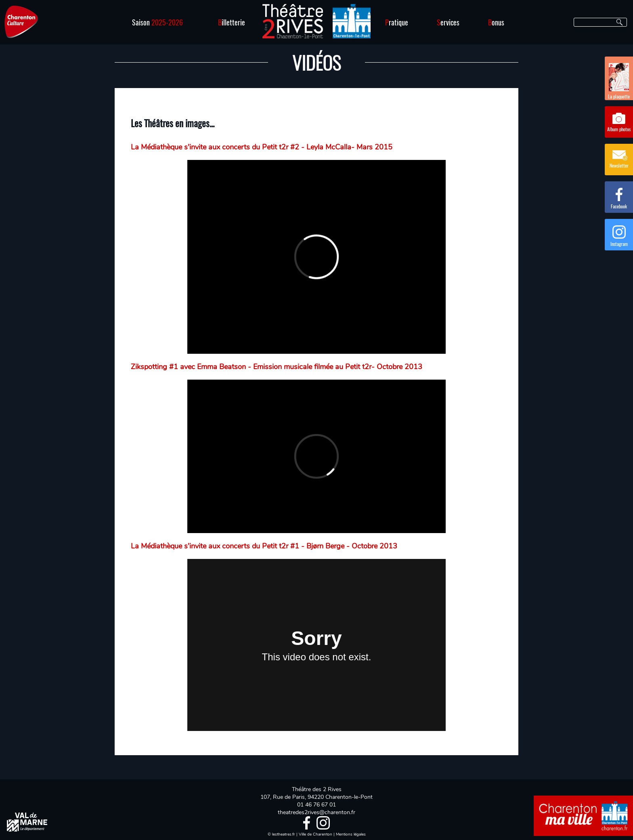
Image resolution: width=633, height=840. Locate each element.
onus (496, 22)
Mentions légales (351, 834)
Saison (157, 22)
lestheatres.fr (284, 834)
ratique (397, 22)
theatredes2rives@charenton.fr (316, 812)
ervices (448, 22)
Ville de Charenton (315, 834)
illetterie (232, 22)
